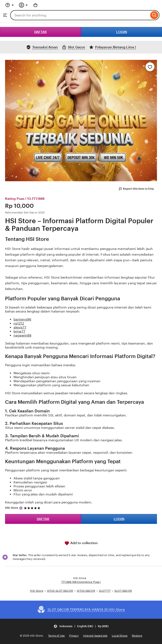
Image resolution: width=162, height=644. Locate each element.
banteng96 (22, 319)
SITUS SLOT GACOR (60, 591)
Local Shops (120, 636)
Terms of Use (56, 636)
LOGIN (122, 32)
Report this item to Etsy (136, 189)
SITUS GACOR (86, 591)
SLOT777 (105, 591)
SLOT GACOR (123, 591)
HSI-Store (12, 508)
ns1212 (19, 323)
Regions (137, 636)
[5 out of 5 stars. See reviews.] (33, 508)
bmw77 (19, 331)
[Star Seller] (21, 508)
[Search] (154, 15)
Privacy (74, 636)
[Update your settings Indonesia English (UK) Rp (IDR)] (81, 626)
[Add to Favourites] (150, 67)
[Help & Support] (9, 5)
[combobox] (80, 15)
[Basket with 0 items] (35, 5)
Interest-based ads (95, 636)
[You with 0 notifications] (23, 5)
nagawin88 (22, 335)
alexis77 (20, 327)
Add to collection (81, 543)
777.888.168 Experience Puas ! (81, 582)
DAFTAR (40, 32)
